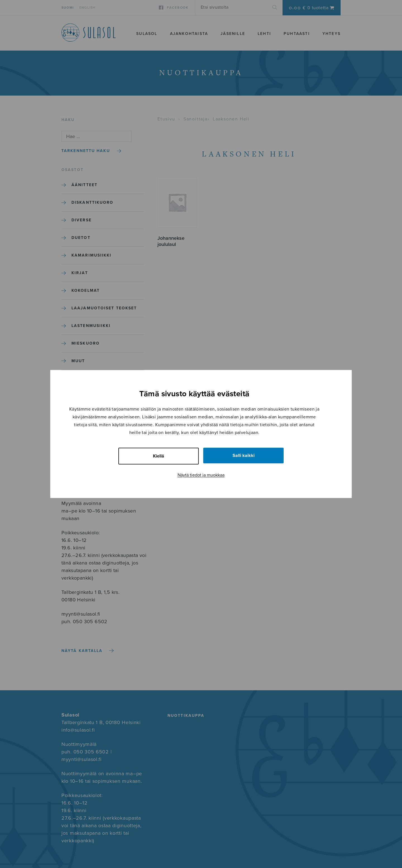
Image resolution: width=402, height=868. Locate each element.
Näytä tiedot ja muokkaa (201, 475)
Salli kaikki (244, 456)
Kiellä (159, 456)
